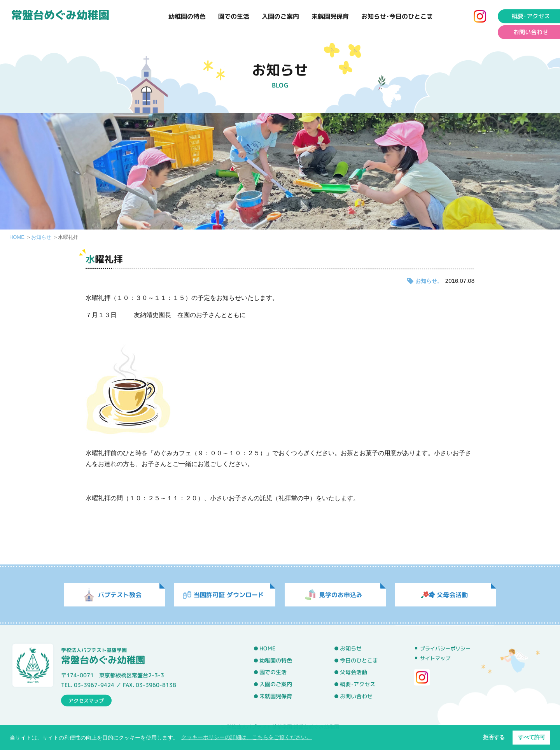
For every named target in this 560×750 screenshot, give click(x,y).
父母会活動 (353, 672)
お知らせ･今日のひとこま (397, 16)
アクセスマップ (86, 700)
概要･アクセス (358, 684)
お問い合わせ (356, 696)
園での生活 (234, 16)
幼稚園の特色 (187, 16)
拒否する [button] (494, 737)
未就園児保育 (330, 16)
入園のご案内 (280, 16)
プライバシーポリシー (445, 648)
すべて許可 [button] (532, 737)
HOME (17, 237)
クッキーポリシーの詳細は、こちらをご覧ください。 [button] (247, 737)
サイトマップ (435, 658)
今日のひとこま (359, 660)
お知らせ (41, 237)
